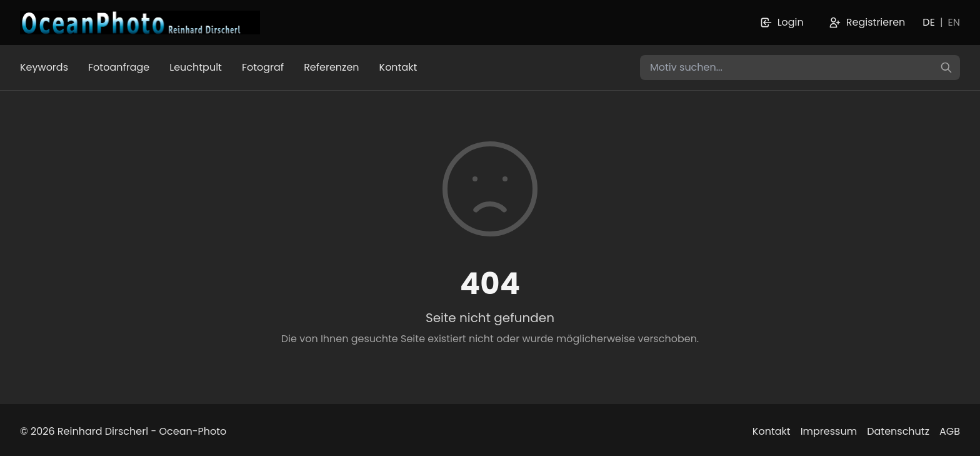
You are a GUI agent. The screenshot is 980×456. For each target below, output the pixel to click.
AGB (950, 431)
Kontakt (398, 67)
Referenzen (331, 67)
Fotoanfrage (119, 67)
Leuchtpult (196, 67)
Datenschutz (898, 431)
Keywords (44, 67)
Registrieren (867, 22)
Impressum (829, 431)
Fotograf (263, 67)
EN (954, 22)
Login (782, 22)
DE (929, 22)
